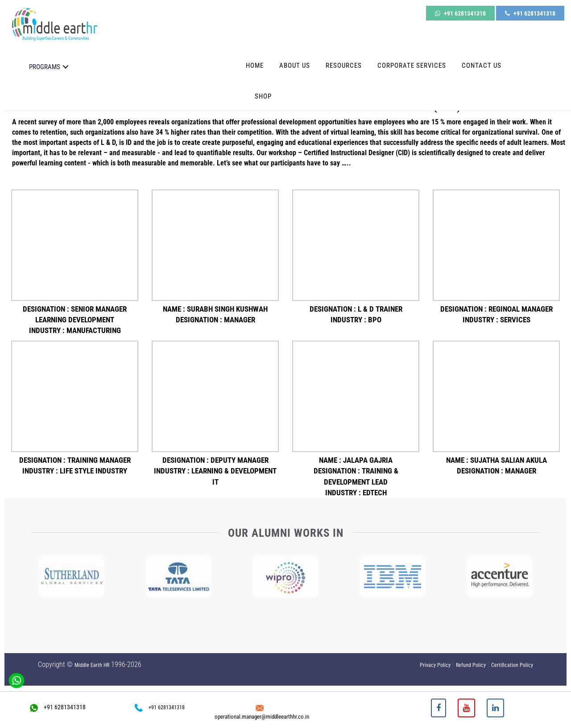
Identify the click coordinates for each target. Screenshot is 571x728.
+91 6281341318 (460, 12)
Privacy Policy (435, 665)
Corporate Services (412, 62)
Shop (263, 93)
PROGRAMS (45, 63)
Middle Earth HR (92, 665)
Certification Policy (512, 665)
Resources (344, 62)
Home (255, 62)
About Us (295, 62)
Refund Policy (471, 665)
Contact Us (482, 62)
